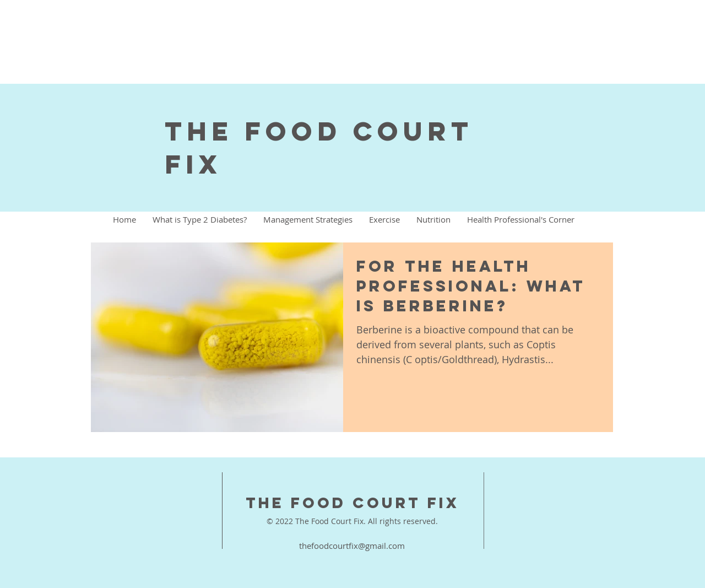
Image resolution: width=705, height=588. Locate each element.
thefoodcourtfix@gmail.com (352, 546)
